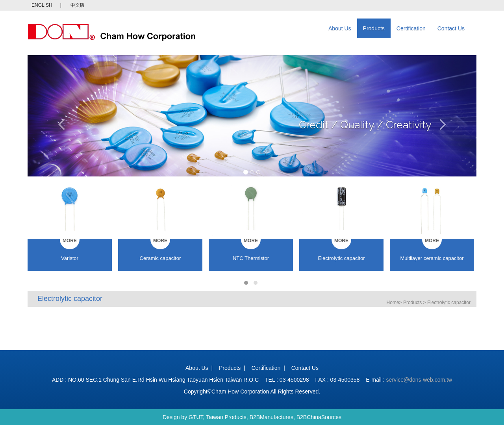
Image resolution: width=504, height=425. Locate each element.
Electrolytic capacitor (449, 303)
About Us (340, 28)
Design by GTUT (183, 417)
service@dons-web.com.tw (419, 380)
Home (393, 303)
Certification (411, 28)
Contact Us (451, 28)
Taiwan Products (226, 417)
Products (374, 28)
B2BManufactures (271, 417)
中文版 (78, 5)
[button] (61, 116)
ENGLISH (42, 5)
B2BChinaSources (319, 417)
